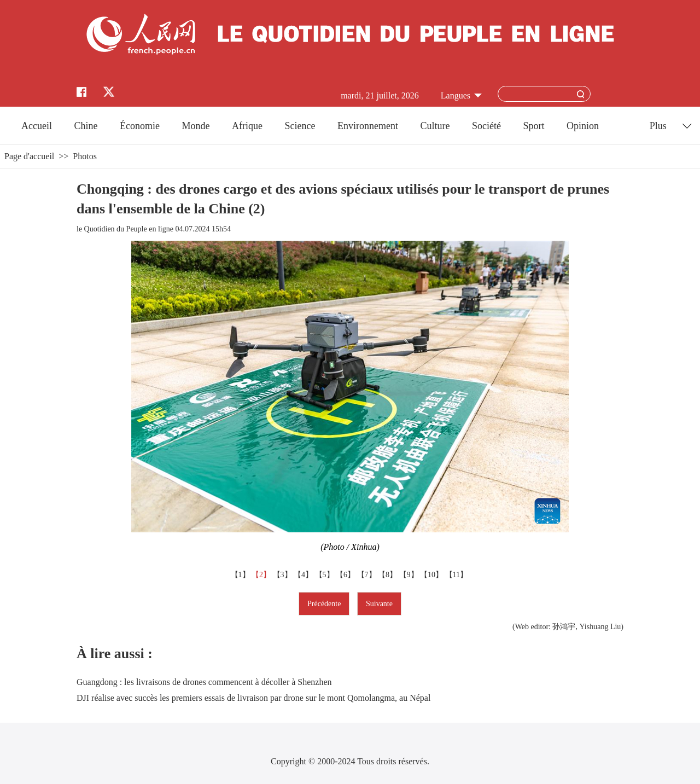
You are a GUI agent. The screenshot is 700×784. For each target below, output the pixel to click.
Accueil (37, 126)
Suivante (379, 604)
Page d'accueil (29, 156)
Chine (86, 126)
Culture (435, 126)
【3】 (284, 575)
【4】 (304, 575)
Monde (196, 126)
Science (300, 126)
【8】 (389, 575)
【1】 (241, 575)
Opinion (583, 126)
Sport (533, 126)
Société (486, 126)
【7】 (368, 575)
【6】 (346, 575)
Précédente (324, 604)
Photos (85, 156)
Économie (140, 126)
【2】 (262, 575)
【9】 (410, 575)
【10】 (433, 575)
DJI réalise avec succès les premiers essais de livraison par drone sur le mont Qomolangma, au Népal (253, 698)
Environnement (368, 126)
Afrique (247, 126)
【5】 (326, 575)
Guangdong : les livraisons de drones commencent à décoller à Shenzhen (204, 682)
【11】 (457, 575)
